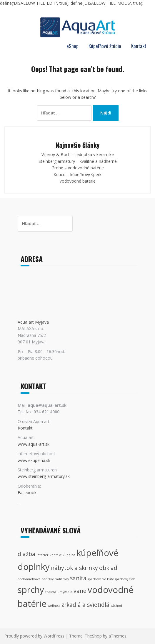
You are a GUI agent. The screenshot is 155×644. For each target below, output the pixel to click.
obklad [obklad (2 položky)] (108, 568)
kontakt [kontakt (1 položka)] (56, 555)
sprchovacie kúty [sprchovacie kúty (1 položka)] (101, 579)
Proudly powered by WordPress (34, 636)
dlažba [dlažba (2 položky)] (26, 554)
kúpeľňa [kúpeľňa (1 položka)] (69, 555)
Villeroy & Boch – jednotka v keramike (78, 154)
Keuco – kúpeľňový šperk (77, 174)
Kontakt (139, 46)
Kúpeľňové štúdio (105, 46)
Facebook (27, 493)
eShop (72, 46)
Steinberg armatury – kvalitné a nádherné (78, 161)
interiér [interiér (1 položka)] (42, 555)
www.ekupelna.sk (34, 460)
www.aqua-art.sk (34, 444)
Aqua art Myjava (33, 322)
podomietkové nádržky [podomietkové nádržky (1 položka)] (36, 579)
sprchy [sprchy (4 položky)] (31, 590)
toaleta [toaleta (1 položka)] (51, 592)
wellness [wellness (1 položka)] (54, 606)
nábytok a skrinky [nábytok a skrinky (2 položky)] (74, 568)
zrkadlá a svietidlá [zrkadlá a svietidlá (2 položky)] (85, 605)
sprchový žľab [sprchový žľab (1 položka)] (125, 579)
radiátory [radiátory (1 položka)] (62, 579)
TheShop (93, 636)
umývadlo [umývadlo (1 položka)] (65, 592)
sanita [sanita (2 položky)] (78, 578)
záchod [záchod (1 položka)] (116, 606)
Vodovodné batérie (77, 181)
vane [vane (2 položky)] (80, 591)
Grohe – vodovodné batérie (78, 168)
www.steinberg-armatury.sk (44, 476)
